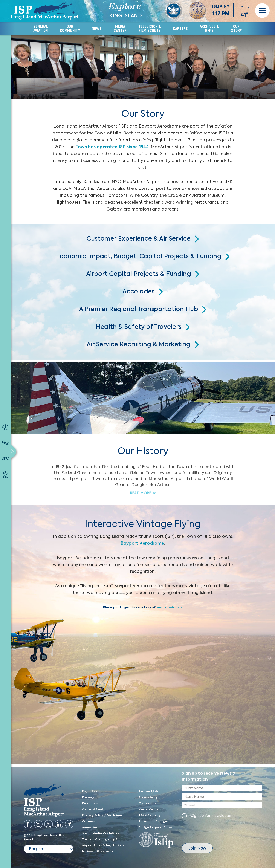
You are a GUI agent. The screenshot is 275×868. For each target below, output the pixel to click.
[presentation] (214, 831)
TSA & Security (150, 815)
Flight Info (90, 791)
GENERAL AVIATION (41, 28)
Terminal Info (149, 791)
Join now (197, 848)
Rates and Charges (154, 821)
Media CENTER (120, 28)
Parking (88, 797)
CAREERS (180, 29)
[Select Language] (49, 849)
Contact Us (147, 803)
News (97, 29)
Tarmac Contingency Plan (102, 840)
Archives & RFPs (210, 28)
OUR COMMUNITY (70, 28)
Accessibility (148, 797)
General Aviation (95, 809)
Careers (89, 821)
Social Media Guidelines (101, 834)
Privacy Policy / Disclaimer (103, 815)
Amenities (90, 828)
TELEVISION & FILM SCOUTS (150, 28)
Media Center (149, 809)
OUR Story (236, 28)
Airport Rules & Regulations (103, 846)
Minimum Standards (98, 852)
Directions (90, 803)
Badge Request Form (155, 828)
